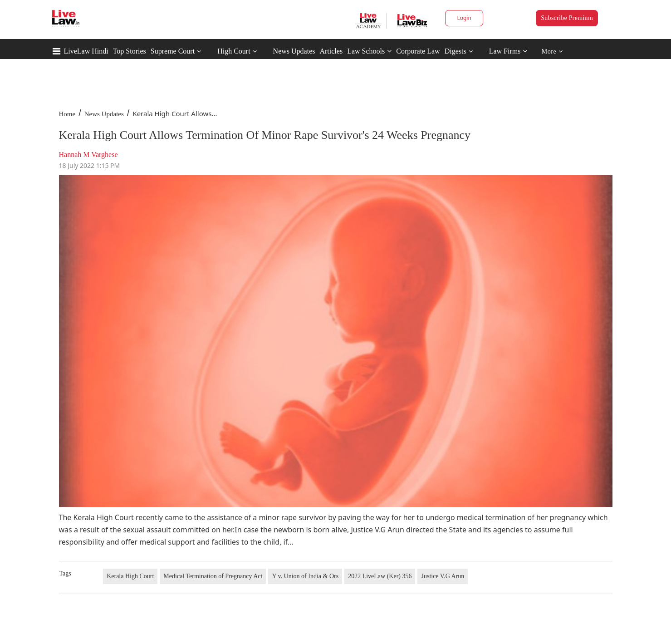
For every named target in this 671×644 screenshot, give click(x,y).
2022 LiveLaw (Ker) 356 (380, 576)
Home (67, 114)
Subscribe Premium (567, 18)
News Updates (294, 51)
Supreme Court (173, 51)
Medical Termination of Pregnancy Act (213, 576)
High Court (234, 51)
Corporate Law (418, 51)
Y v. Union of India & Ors (305, 576)
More (552, 52)
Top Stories (130, 51)
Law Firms (508, 51)
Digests (455, 51)
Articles (331, 51)
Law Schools (369, 51)
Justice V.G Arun (443, 576)
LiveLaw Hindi (86, 51)
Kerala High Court (130, 576)
